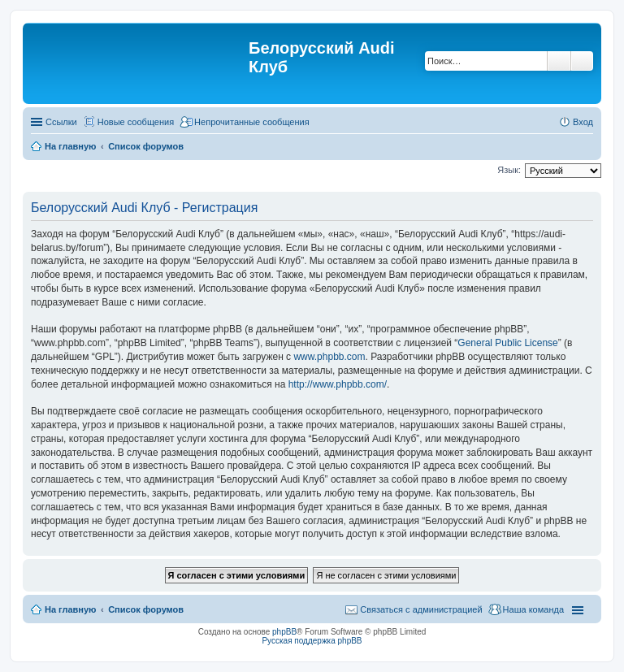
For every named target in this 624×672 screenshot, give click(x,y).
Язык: (509, 170)
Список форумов (146, 609)
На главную (70, 609)
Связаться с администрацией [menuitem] (421, 609)
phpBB (284, 632)
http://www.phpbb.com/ (338, 384)
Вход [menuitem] (583, 122)
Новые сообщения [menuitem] (136, 122)
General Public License (507, 343)
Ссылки (61, 122)
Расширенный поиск (582, 61)
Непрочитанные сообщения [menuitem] (252, 122)
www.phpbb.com (329, 357)
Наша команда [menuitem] (533, 609)
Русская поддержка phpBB (312, 641)
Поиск (559, 61)
